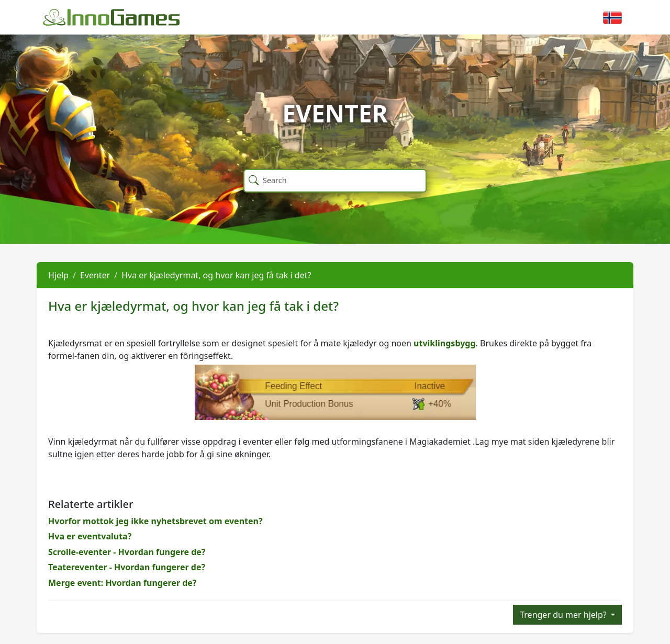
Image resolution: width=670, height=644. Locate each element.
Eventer (95, 275)
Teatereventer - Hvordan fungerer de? (127, 567)
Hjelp (58, 275)
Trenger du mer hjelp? (564, 615)
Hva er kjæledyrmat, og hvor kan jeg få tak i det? (216, 275)
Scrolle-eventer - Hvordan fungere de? (127, 552)
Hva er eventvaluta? (90, 536)
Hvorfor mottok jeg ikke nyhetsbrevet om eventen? (155, 521)
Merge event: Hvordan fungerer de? (122, 583)
